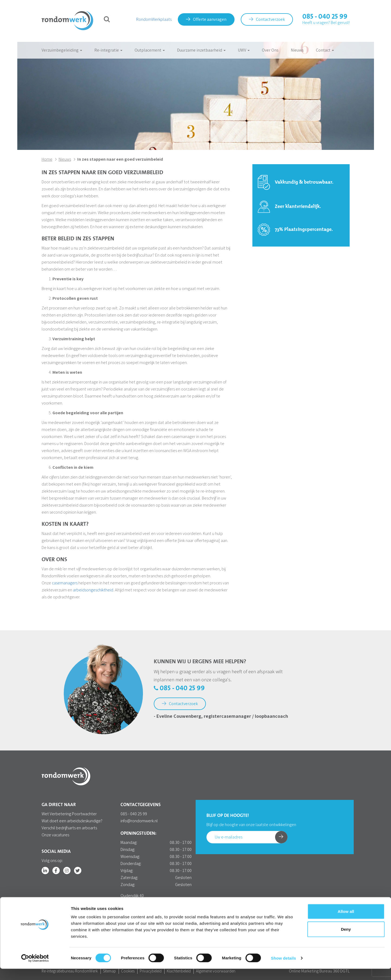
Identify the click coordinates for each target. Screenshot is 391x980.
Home (47, 159)
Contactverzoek (267, 19)
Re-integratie (108, 50)
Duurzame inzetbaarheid (201, 50)
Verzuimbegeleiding (62, 50)
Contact (325, 50)
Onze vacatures (55, 835)
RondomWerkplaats (154, 19)
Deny (346, 940)
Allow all (346, 923)
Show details (284, 969)
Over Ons (270, 50)
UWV (244, 50)
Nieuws (297, 50)
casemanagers (65, 583)
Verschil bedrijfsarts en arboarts (69, 828)
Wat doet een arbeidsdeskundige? (72, 821)
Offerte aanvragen (206, 19)
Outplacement (150, 50)
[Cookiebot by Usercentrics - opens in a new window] (35, 969)
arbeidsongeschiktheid (93, 590)
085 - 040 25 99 (325, 17)
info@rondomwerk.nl (139, 821)
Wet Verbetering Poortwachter (69, 814)
